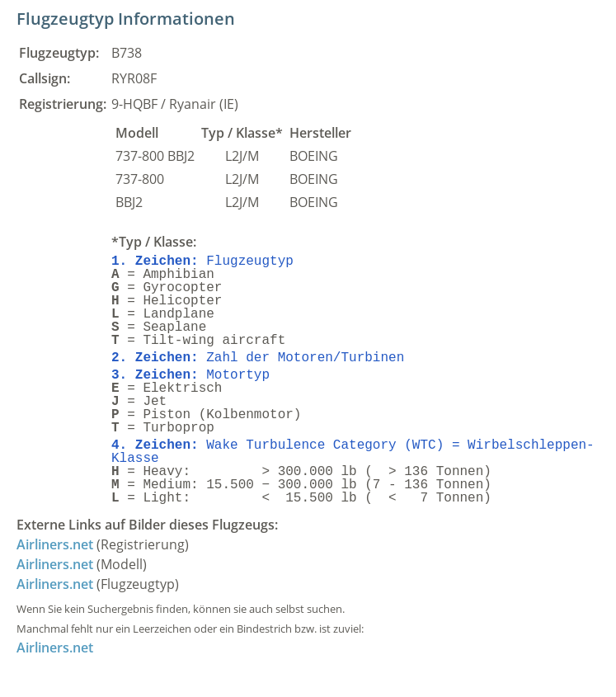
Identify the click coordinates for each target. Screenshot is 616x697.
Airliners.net (55, 544)
